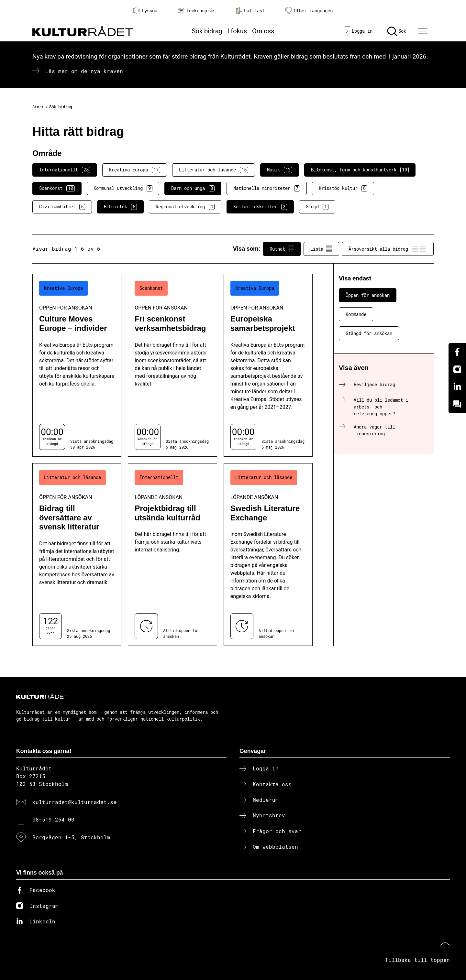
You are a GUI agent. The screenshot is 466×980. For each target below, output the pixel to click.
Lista (321, 249)
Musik (280, 170)
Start (38, 107)
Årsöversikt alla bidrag (388, 249)
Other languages (309, 11)
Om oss (263, 31)
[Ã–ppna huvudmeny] (424, 31)
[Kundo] (457, 404)
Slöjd (317, 207)
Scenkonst (57, 188)
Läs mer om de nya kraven (84, 71)
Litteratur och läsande (214, 170)
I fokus (237, 31)
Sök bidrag (207, 31)
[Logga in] (356, 31)
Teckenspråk (196, 11)
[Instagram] (457, 369)
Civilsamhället (62, 207)
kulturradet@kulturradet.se (74, 802)
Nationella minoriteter (267, 188)
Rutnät (282, 249)
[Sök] (397, 31)
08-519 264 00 (53, 819)
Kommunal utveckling (123, 188)
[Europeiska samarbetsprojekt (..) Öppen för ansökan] (268, 365)
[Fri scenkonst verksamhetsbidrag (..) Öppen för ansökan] (172, 365)
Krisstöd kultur (343, 188)
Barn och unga (193, 188)
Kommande (356, 314)
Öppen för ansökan (368, 295)
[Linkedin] (457, 387)
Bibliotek (120, 207)
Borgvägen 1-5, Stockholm (71, 837)
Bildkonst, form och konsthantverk (360, 170)
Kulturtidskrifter (260, 207)
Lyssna (145, 10)
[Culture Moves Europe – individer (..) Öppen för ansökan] (77, 365)
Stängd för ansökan (369, 333)
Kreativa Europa (135, 170)
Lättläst (250, 10)
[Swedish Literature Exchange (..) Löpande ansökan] (268, 555)
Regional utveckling (185, 207)
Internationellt (65, 170)
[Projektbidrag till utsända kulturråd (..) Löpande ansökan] (172, 555)
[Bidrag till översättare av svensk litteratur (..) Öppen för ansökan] (77, 555)
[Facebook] (457, 352)
